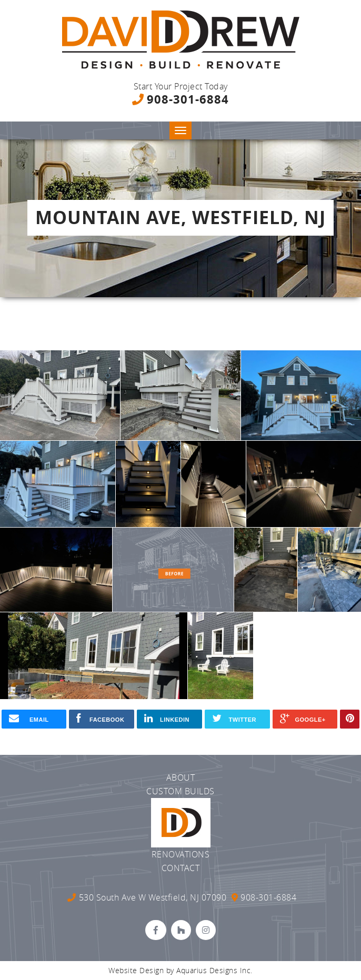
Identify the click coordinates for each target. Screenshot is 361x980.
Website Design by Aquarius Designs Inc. (180, 970)
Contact (181, 868)
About (181, 777)
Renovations (181, 854)
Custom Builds (180, 791)
